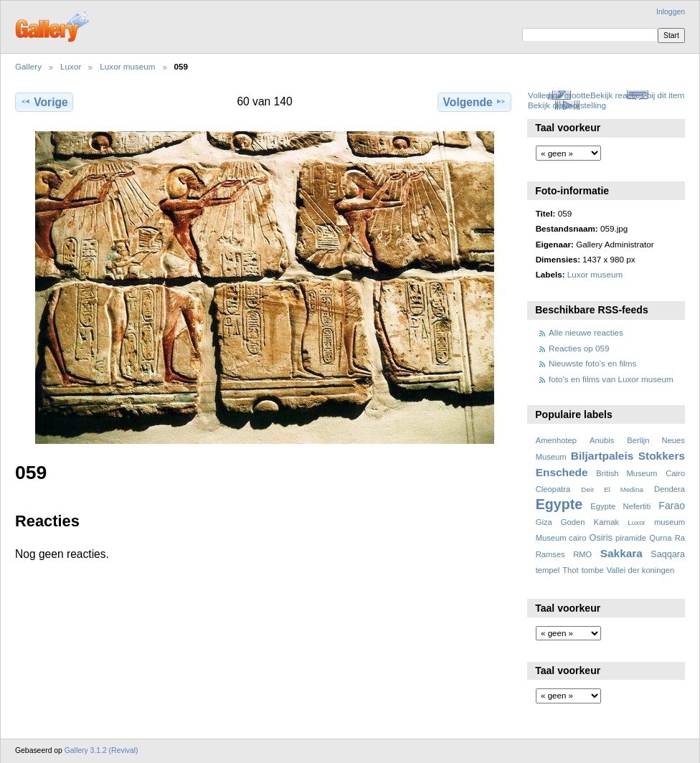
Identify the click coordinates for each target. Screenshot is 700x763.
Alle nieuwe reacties (586, 332)
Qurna (660, 538)
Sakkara (621, 553)
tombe (593, 570)
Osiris (601, 538)
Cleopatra (553, 489)
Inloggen (671, 12)
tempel (548, 570)
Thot (570, 570)
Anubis (602, 440)
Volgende (475, 102)
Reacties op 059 (579, 348)
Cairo (675, 473)
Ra (680, 538)
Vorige (44, 102)
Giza (544, 522)
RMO (582, 554)
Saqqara (668, 554)
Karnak (607, 522)
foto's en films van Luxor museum (611, 379)
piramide (631, 538)
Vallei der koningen (641, 570)
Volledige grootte (559, 95)
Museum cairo (561, 538)
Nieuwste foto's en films (592, 363)
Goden (573, 522)
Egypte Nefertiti (620, 506)
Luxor (71, 66)
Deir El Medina (612, 489)
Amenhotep (556, 440)
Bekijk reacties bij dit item (637, 95)
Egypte (559, 504)
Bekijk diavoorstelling (567, 105)
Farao (672, 506)
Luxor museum (127, 66)
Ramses (550, 554)
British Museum (626, 473)
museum (670, 522)
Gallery (28, 66)
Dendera (670, 489)
